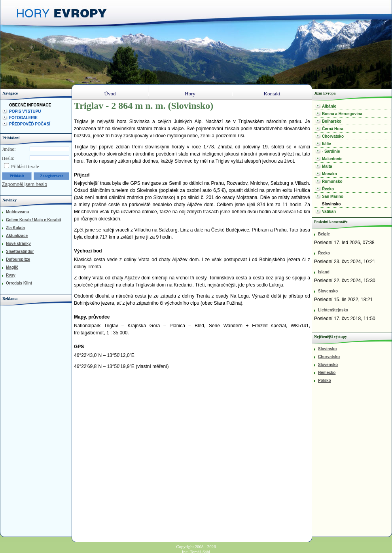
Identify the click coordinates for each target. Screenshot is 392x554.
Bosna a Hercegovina (342, 114)
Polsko (325, 380)
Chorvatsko (333, 136)
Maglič (12, 267)
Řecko (328, 189)
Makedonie (332, 159)
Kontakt (272, 94)
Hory (190, 94)
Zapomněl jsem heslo (25, 184)
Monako (330, 174)
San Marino (333, 196)
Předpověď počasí (30, 124)
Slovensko (328, 291)
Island (324, 272)
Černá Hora (333, 129)
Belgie (324, 234)
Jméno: (9, 149)
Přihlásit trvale (25, 167)
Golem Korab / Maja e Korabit (33, 220)
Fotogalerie (23, 118)
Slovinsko (331, 204)
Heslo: (8, 158)
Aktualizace (17, 236)
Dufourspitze (18, 259)
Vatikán (329, 212)
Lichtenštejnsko (333, 310)
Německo (327, 373)
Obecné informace (30, 105)
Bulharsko (332, 121)
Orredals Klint (19, 283)
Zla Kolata (15, 228)
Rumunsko (332, 181)
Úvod (110, 94)
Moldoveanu (17, 212)
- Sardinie (331, 151)
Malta (327, 166)
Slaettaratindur (20, 251)
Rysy (11, 275)
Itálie (327, 144)
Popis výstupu (25, 111)
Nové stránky (18, 244)
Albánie (329, 106)
